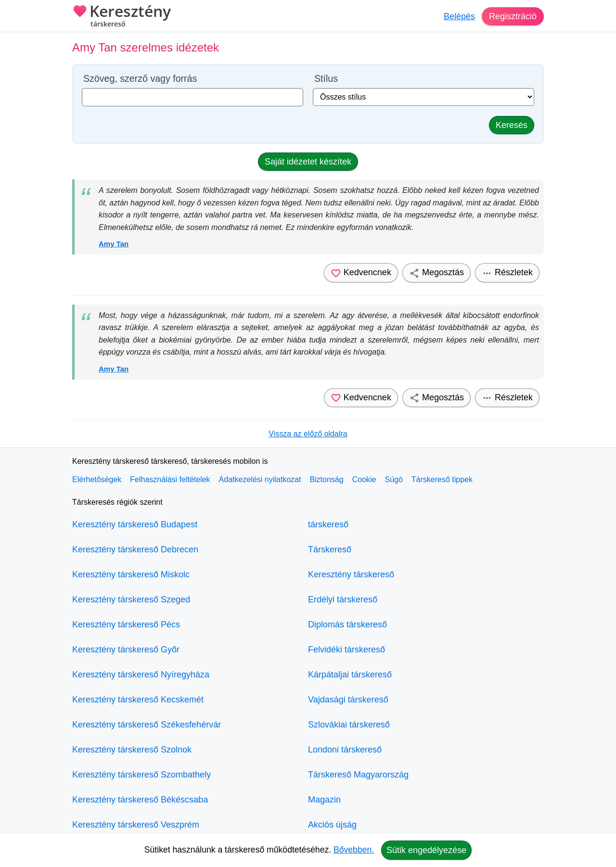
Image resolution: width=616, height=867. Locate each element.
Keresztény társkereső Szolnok (132, 750)
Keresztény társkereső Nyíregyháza (141, 675)
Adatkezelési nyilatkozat (260, 479)
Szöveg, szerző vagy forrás (140, 79)
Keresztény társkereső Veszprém (136, 825)
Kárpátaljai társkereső (350, 675)
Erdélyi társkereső (343, 599)
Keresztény (122, 17)
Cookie (364, 479)
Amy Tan (114, 244)
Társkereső (330, 549)
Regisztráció (513, 16)
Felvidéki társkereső (346, 650)
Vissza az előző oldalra (308, 434)
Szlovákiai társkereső (349, 725)
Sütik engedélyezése (426, 850)
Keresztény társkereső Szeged (131, 599)
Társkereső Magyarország (358, 775)
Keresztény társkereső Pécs (126, 625)
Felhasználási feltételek (170, 479)
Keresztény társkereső (351, 574)
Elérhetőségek (97, 479)
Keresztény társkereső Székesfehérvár (147, 725)
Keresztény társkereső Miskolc (131, 574)
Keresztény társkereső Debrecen (135, 549)
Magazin (324, 800)
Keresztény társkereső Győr (126, 650)
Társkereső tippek (442, 479)
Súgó (393, 479)
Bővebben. (354, 850)
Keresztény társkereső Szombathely (141, 775)
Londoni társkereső (345, 750)
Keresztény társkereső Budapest (135, 524)
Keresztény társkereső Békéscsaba (140, 800)
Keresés (512, 125)
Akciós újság (332, 825)
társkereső (328, 524)
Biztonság (326, 479)
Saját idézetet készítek (308, 162)
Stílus (326, 79)
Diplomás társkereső (347, 625)
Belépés (459, 16)
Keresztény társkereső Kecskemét (138, 700)
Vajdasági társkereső (348, 700)
